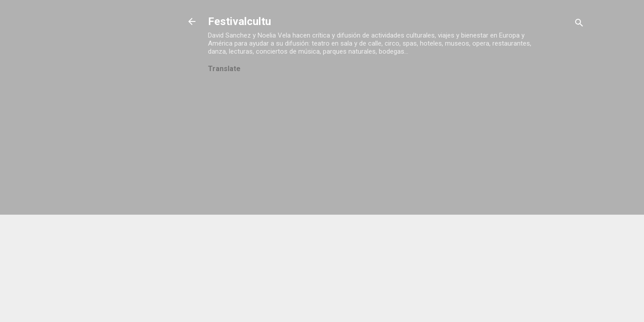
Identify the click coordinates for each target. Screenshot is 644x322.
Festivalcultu (239, 21)
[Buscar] (579, 24)
